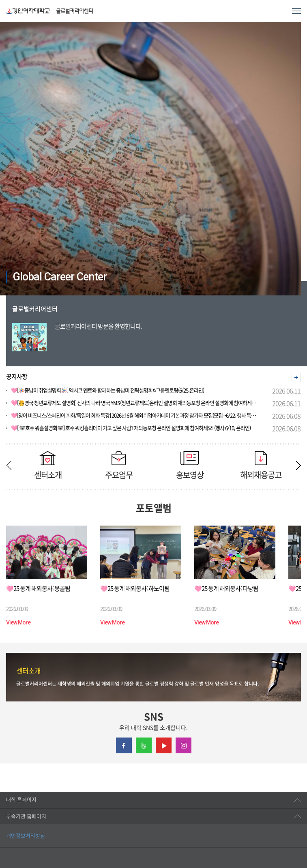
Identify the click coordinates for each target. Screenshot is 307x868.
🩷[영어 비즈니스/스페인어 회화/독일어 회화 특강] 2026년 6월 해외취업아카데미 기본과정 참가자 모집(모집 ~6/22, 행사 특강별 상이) (136, 416)
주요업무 (119, 465)
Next (298, 465)
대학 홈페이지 (21, 800)
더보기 (296, 377)
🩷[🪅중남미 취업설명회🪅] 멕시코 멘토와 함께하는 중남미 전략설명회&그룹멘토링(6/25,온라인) (107, 390)
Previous (9, 465)
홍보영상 (190, 465)
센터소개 (48, 465)
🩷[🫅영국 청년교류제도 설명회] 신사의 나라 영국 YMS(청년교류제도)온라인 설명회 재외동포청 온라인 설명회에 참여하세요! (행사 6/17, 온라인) (136, 403)
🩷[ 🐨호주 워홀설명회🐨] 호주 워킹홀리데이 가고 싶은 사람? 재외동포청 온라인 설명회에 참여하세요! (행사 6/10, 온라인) (131, 428)
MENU (296, 11)
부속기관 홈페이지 (26, 816)
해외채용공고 (261, 465)
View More (18, 622)
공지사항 (17, 377)
